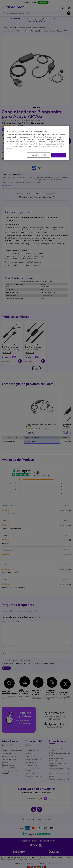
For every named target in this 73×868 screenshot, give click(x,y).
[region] (36, 143)
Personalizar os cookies (39, 155)
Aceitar (59, 155)
